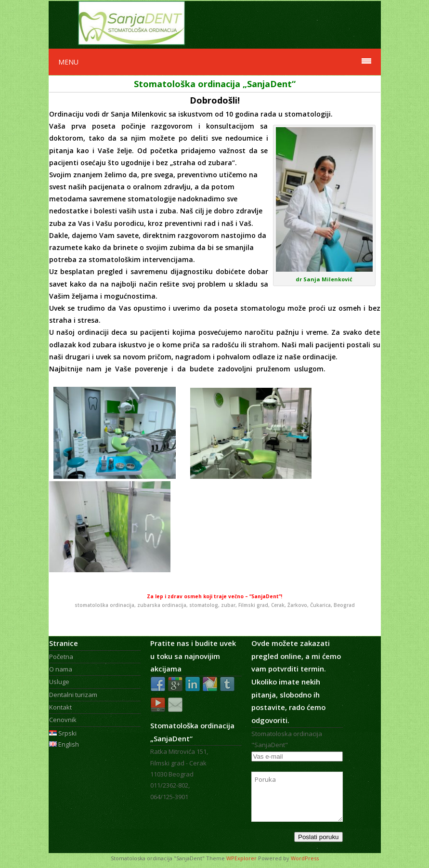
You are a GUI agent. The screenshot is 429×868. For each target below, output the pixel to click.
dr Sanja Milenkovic (135, 114)
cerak (257, 477)
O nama (61, 669)
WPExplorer (241, 858)
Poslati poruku (318, 837)
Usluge (59, 682)
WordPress (305, 858)
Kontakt (60, 707)
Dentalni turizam (73, 695)
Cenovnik (63, 720)
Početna (61, 657)
